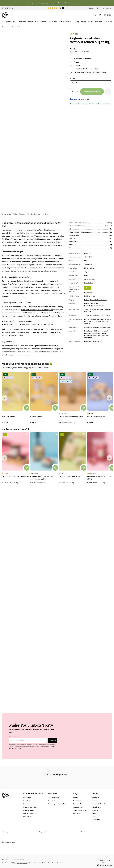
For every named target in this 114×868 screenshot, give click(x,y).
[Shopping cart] (107, 15)
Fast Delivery (7, 8)
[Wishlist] (95, 15)
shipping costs (22, 863)
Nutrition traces (90, 296)
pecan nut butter (42, 293)
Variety (73, 78)
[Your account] (100, 15)
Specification (89, 283)
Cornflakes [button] (76, 83)
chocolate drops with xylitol (42, 324)
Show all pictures (104, 865)
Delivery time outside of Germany (96, 300)
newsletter (45, 3)
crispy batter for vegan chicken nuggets (37, 310)
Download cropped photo (93, 341)
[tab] (7, 214)
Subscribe (53, 740)
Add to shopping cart (92, 91)
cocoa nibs (17, 293)
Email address (14, 737)
